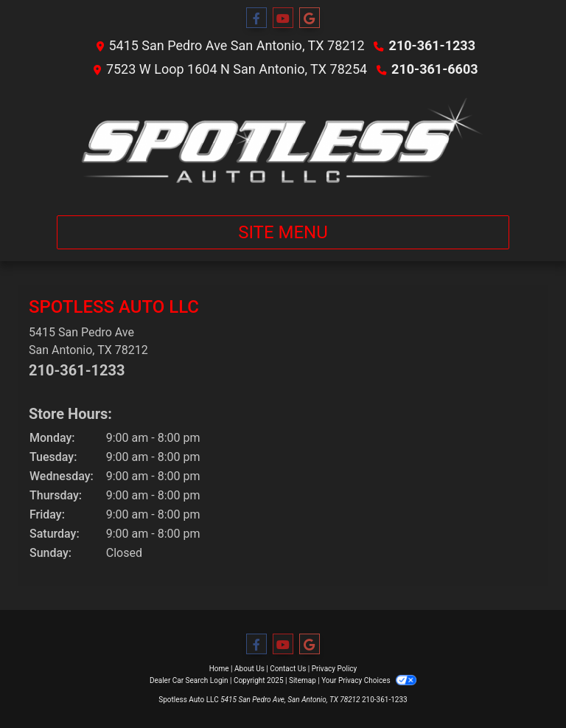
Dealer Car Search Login (189, 680)
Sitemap (303, 680)
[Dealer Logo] (283, 144)
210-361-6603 (434, 69)
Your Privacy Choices (369, 680)
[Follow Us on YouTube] (283, 18)
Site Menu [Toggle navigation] (283, 232)
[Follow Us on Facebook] (256, 18)
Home (219, 669)
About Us (249, 669)
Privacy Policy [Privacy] (335, 669)
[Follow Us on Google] (310, 18)
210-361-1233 (432, 45)
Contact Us (288, 669)
